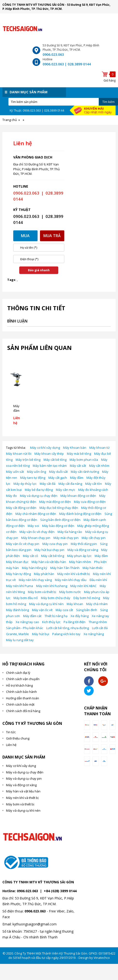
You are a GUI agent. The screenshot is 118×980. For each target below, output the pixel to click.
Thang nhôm (98, 622)
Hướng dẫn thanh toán (23, 698)
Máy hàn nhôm (80, 562)
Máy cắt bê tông (55, 460)
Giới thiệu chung (18, 738)
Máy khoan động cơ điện (78, 496)
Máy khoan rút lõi (19, 454)
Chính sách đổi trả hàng (23, 711)
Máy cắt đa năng (70, 484)
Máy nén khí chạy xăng (35, 580)
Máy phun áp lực (79, 556)
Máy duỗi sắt (58, 472)
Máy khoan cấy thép (49, 454)
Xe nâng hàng (94, 634)
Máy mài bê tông (79, 454)
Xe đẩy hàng (80, 616)
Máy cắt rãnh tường (85, 472)
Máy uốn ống (36, 472)
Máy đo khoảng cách (93, 490)
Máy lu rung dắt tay (20, 640)
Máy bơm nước (70, 592)
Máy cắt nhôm (99, 466)
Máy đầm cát (32, 616)
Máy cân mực (66, 490)
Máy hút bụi (41, 634)
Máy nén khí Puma (20, 586)
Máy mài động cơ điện (55, 502)
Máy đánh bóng (17, 610)
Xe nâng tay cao (27, 622)
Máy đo (11, 496)
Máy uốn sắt (15, 472)
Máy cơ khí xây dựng (45, 448)
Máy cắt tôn (94, 484)
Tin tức (11, 732)
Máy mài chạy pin (66, 538)
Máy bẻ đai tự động (39, 490)
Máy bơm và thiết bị (42, 592)
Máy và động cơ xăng (83, 550)
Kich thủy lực (51, 622)
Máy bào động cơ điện (58, 526)
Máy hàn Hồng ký (35, 568)
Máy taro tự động (33, 478)
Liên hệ (11, 745)
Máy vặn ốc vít (42, 610)
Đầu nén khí (98, 580)
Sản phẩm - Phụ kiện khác (25, 628)
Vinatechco (102, 958)
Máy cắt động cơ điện (21, 508)
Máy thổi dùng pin (84, 544)
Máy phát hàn (44, 574)
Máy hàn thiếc (93, 568)
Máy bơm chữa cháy (56, 598)
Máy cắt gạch (58, 478)
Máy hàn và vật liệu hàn (49, 562)
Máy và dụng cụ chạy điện (39, 496)
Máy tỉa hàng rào (70, 532)
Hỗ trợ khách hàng (19, 685)
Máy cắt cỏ (30, 556)
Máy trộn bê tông (28, 460)
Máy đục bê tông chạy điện (59, 508)
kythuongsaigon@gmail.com (35, 924)
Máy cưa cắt (64, 610)
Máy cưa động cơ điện (90, 502)
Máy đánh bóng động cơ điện (80, 514)
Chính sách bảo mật (20, 704)
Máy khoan (75, 604)
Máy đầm (77, 478)
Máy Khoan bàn (75, 448)
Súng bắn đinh (87, 610)
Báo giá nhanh (39, 270)
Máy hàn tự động (18, 574)
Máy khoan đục (17, 562)
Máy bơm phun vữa (84, 460)
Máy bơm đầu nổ (26, 598)
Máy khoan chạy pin (36, 538)
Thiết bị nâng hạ (56, 616)
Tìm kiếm (108, 102)
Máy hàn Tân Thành (65, 568)
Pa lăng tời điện (75, 622)
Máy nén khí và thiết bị (74, 574)
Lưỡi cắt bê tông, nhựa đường (68, 628)
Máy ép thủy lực (25, 484)
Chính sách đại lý (18, 673)
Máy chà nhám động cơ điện (36, 514)
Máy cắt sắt (78, 466)
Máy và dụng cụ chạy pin (24, 778)
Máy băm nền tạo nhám (50, 466)
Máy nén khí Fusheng (52, 586)
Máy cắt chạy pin (94, 538)
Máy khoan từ (99, 448)
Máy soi (33, 526)
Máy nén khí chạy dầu (71, 580)
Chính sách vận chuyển (23, 679)
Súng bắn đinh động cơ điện (60, 520)
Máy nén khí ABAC (83, 586)
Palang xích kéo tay (66, 634)
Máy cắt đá (48, 484)
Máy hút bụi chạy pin (49, 550)
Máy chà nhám (97, 604)
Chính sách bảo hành (21, 692)
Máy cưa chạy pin (55, 544)
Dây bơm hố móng (87, 598)
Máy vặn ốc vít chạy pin (23, 544)
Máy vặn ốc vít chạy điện (37, 532)
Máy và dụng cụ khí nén (46, 604)
